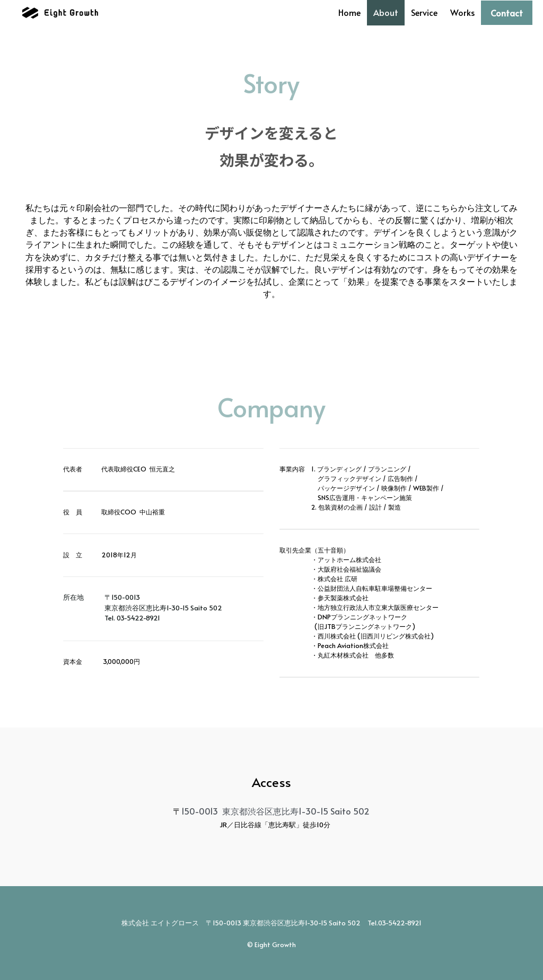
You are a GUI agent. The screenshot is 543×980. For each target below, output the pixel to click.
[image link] (59, 12)
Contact (507, 13)
